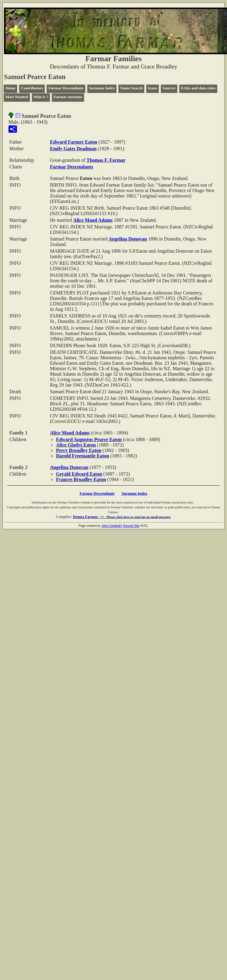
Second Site (131, 526)
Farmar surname (68, 97)
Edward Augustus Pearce (89, 439)
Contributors (32, 88)
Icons (153, 88)
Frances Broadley (81, 479)
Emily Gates (73, 149)
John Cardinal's (112, 526)
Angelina (128, 239)
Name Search (131, 88)
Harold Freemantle (82, 456)
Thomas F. (106, 160)
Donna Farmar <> (122, 517)
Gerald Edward (79, 474)
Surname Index (102, 88)
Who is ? (41, 97)
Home (10, 88)
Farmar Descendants (66, 88)
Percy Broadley (79, 450)
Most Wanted (17, 97)
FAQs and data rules (198, 88)
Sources (169, 88)
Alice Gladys (76, 445)
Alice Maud (93, 220)
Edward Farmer (74, 142)
